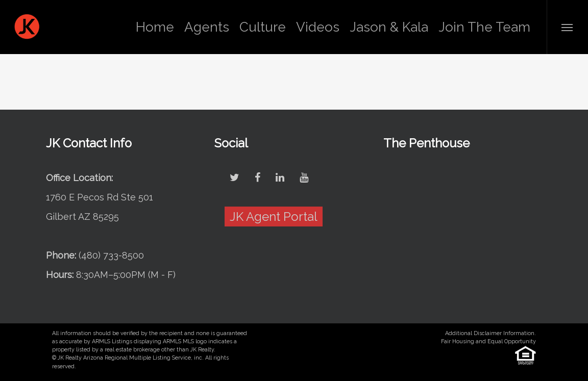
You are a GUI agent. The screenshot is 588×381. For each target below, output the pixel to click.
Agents (207, 27)
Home (155, 27)
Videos (318, 27)
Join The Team (484, 27)
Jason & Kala (389, 27)
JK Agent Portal (274, 217)
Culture (263, 27)
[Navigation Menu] (567, 27)
